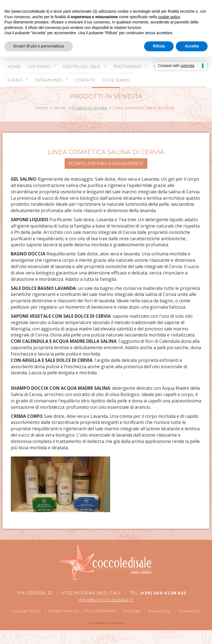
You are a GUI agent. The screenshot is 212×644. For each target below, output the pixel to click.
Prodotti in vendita (89, 108)
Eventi (18, 80)
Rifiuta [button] (159, 46)
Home (14, 67)
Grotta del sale (84, 67)
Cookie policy (189, 611)
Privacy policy (159, 611)
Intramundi (51, 80)
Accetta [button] (192, 46)
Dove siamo (116, 80)
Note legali (132, 611)
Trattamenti (130, 67)
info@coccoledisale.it (106, 600)
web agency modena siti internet (106, 623)
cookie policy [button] (169, 17)
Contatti (85, 80)
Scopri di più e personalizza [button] (39, 46)
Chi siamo (42, 67)
